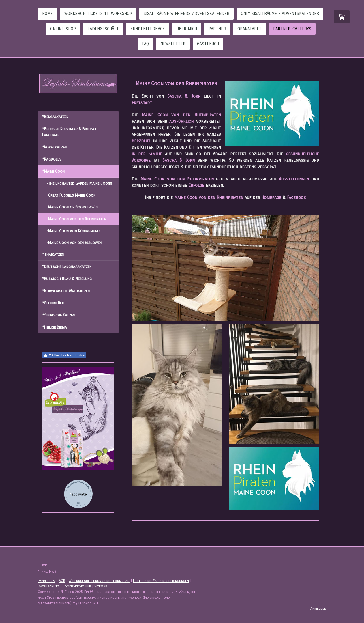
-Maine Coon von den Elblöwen (74, 243)
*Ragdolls (52, 159)
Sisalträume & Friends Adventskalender (186, 14)
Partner (217, 29)
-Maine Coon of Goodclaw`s (72, 207)
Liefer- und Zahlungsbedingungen (161, 581)
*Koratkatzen (54, 147)
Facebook (296, 197)
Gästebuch (208, 44)
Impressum (47, 581)
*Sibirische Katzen (58, 315)
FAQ (146, 44)
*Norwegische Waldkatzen (66, 291)
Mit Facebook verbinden (64, 355)
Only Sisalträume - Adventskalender (280, 14)
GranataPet (249, 29)
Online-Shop (63, 29)
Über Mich (187, 29)
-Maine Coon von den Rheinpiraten (76, 219)
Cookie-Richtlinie (77, 586)
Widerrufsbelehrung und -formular (99, 581)
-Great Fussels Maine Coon (71, 195)
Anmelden (318, 608)
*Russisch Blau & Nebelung (67, 279)
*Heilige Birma (55, 327)
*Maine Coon (53, 171)
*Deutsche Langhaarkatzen (67, 267)
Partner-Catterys (292, 29)
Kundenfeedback (148, 29)
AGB (62, 581)
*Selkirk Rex (53, 303)
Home (47, 14)
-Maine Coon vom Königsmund (73, 231)
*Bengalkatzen (55, 117)
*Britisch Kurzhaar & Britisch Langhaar (70, 132)
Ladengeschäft (103, 29)
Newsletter (173, 44)
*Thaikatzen (53, 254)
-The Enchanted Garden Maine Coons (79, 183)
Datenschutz (48, 586)
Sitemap (101, 586)
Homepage (271, 197)
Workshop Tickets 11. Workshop (98, 14)
